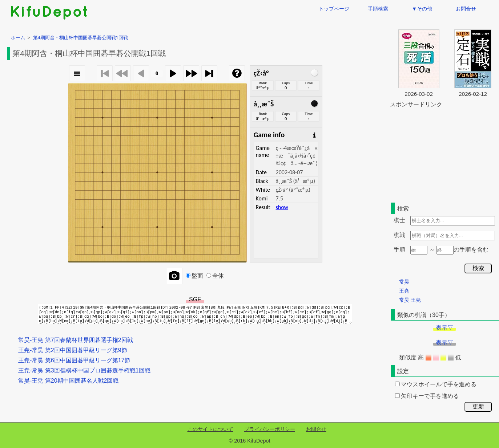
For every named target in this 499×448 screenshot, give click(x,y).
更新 (478, 406)
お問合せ (466, 9)
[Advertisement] (444, 154)
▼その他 (422, 9)
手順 (399, 250)
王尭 (404, 291)
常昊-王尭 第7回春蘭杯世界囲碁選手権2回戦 (76, 340)
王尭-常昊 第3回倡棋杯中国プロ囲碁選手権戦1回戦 (84, 370)
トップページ (334, 9)
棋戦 (399, 235)
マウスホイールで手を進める (436, 384)
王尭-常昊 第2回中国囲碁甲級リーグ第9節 (73, 350)
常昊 (404, 282)
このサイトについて (210, 429)
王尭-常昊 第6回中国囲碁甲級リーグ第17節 (74, 360)
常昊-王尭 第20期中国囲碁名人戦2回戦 (68, 381)
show (282, 207)
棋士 (399, 220)
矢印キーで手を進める (427, 396)
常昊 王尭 (410, 300)
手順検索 (378, 9)
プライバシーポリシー (270, 429)
